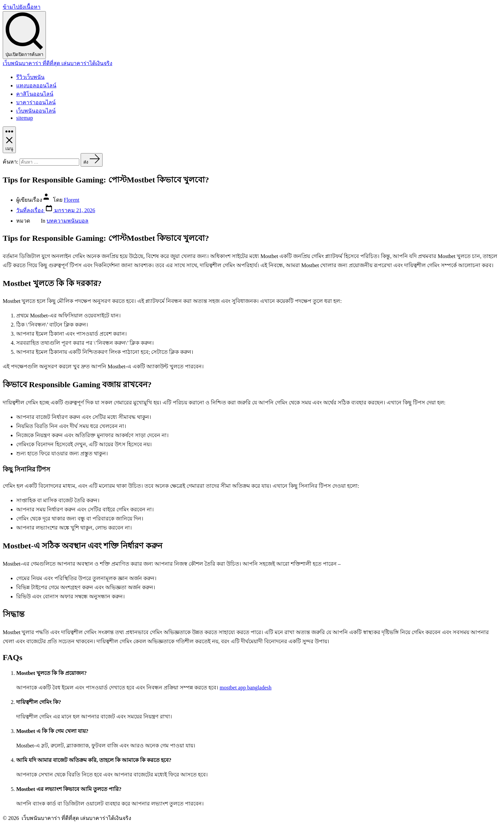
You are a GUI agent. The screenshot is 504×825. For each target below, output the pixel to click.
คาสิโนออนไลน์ (35, 94)
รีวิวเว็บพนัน (30, 77)
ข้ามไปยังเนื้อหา (22, 7)
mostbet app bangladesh (246, 688)
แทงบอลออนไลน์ (36, 86)
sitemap (25, 118)
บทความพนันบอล (67, 221)
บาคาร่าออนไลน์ (36, 102)
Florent (72, 200)
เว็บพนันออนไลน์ (36, 111)
